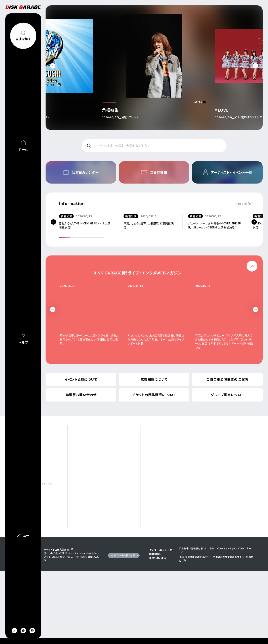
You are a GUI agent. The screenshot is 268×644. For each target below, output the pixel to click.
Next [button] (255, 66)
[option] (154, 69)
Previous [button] (53, 66)
